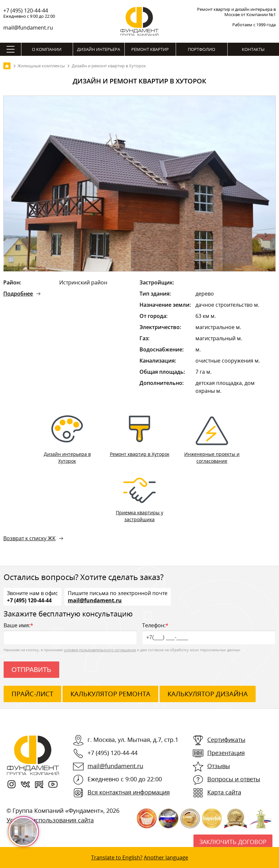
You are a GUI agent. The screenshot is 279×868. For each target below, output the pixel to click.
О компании (47, 49)
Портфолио (202, 49)
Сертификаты (226, 740)
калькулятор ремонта (110, 694)
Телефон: (209, 633)
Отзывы (219, 766)
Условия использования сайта (50, 820)
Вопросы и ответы (234, 779)
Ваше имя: (70, 633)
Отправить (31, 670)
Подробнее (18, 294)
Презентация (226, 753)
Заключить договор (233, 842)
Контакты (253, 49)
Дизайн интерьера (99, 49)
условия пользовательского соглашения (100, 650)
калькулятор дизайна (208, 694)
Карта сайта (224, 792)
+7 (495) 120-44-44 (26, 11)
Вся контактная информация (129, 792)
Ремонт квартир (150, 49)
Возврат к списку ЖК (29, 538)
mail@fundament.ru (28, 28)
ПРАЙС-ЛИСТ (32, 694)
